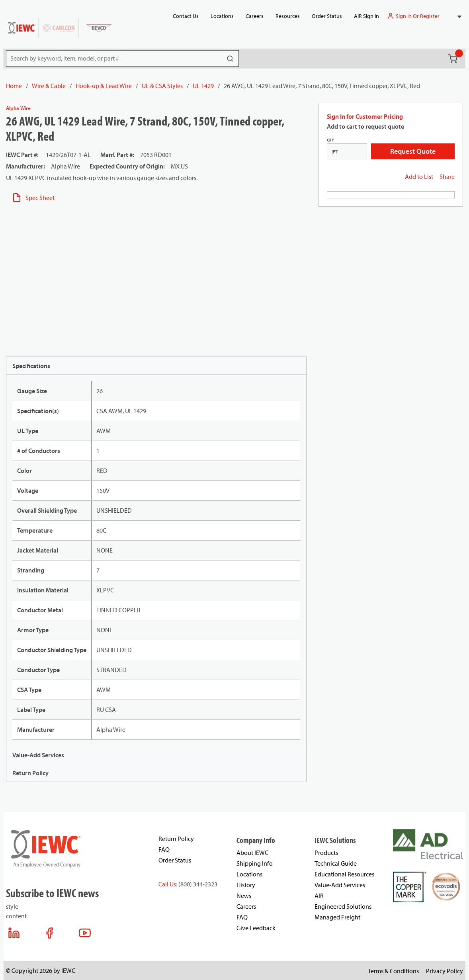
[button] (455, 16)
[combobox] (455, 16)
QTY (330, 140)
